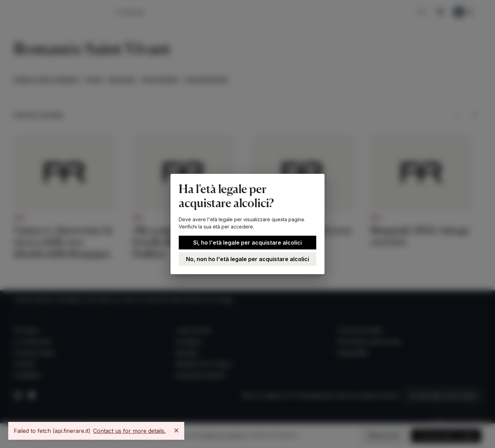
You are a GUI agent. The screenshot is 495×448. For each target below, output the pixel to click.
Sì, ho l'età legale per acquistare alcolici (247, 243)
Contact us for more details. (129, 431)
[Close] (176, 430)
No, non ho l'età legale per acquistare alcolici (247, 259)
